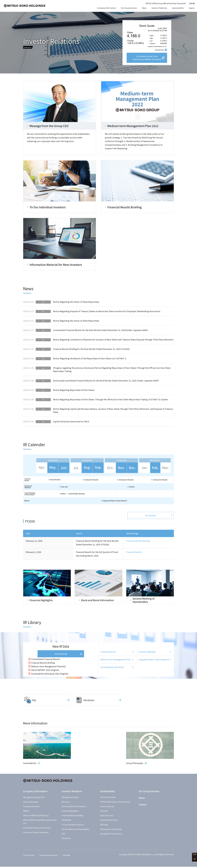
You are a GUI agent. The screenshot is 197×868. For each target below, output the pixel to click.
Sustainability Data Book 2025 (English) (50, 675)
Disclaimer (160, 49)
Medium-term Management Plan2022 (48, 668)
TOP (195, 856)
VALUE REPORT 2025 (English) (45, 671)
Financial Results (134, 553)
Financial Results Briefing (138, 541)
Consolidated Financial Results (46, 660)
